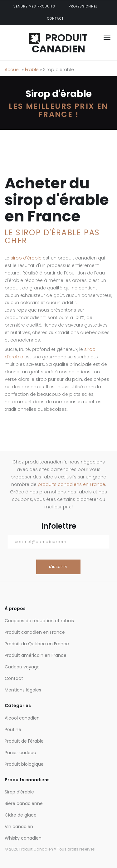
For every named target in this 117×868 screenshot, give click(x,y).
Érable (32, 70)
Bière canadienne (24, 803)
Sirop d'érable (19, 792)
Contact (55, 19)
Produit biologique (24, 764)
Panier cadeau (20, 753)
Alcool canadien (22, 718)
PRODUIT (58, 43)
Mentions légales (23, 690)
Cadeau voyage (22, 667)
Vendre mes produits (34, 6)
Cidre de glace (21, 815)
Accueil (13, 70)
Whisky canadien (23, 838)
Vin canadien (19, 827)
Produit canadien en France (35, 632)
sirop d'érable (26, 258)
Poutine (13, 730)
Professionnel (83, 6)
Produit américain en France (36, 655)
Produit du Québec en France (37, 644)
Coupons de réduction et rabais (39, 621)
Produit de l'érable (24, 741)
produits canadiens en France (71, 484)
